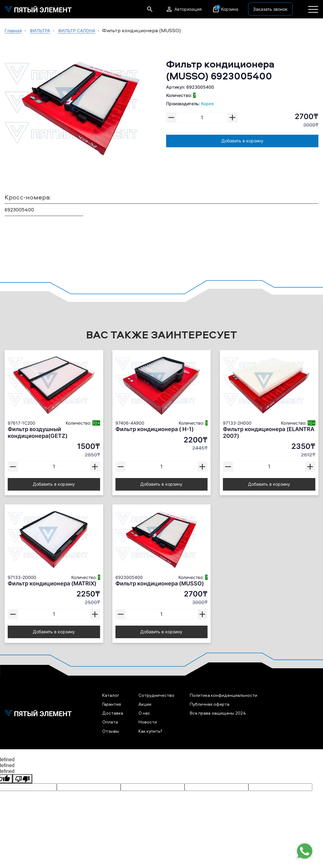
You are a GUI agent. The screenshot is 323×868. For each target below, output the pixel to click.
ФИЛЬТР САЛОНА (77, 31)
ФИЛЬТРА (40, 31)
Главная (13, 31)
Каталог (111, 695)
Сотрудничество (156, 695)
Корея (207, 104)
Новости (148, 722)
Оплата (110, 722)
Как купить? (150, 731)
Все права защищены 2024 (218, 713)
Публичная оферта (210, 704)
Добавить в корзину (242, 141)
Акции (145, 704)
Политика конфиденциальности (224, 695)
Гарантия (112, 704)
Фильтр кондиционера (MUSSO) (160, 583)
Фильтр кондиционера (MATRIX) (52, 583)
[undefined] (22, 779)
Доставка (113, 713)
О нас (144, 713)
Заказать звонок (270, 9)
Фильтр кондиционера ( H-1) (155, 429)
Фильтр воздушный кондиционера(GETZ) (38, 432)
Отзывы (111, 731)
